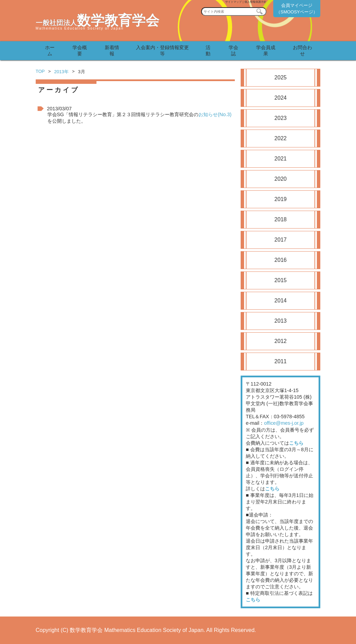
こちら (296, 443)
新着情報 (112, 51)
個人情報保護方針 (255, 2)
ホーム (50, 51)
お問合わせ (302, 51)
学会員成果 (266, 51)
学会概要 (80, 51)
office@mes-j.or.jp (284, 423)
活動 (208, 51)
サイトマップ (233, 2)
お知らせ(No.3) (215, 114)
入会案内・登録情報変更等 (162, 51)
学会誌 (233, 51)
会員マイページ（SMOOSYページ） (297, 9)
